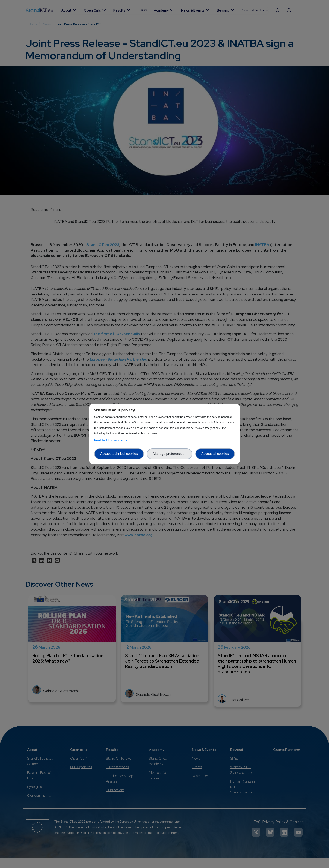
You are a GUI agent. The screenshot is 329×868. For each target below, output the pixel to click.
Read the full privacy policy (111, 440)
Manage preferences (170, 454)
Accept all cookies (215, 454)
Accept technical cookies (119, 454)
